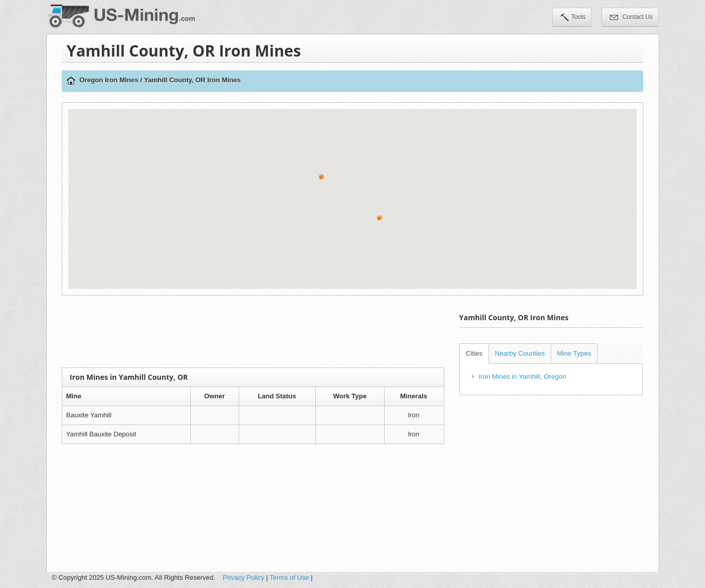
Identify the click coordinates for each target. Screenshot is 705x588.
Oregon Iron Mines (109, 80)
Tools (573, 18)
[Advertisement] (253, 332)
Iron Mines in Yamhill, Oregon (522, 376)
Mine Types (574, 353)
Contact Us (631, 18)
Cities (474, 353)
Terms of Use (289, 577)
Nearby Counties (520, 353)
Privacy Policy (243, 577)
